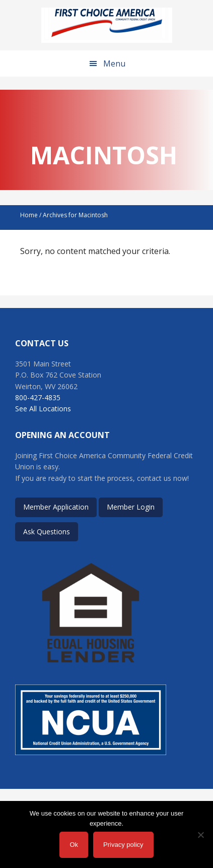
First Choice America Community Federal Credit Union (107, 25)
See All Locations (43, 409)
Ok (74, 845)
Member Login (131, 507)
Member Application (56, 507)
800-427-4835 (38, 397)
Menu (114, 64)
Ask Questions (47, 532)
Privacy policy (123, 845)
